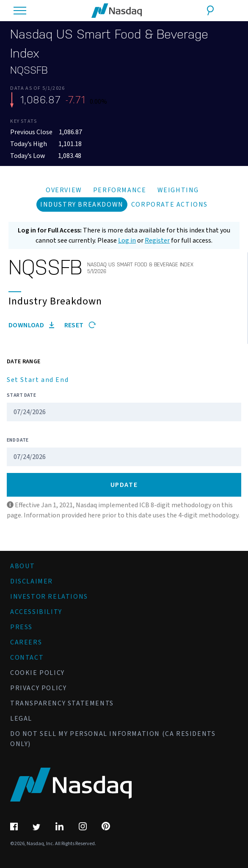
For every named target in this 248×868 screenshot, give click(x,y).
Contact (27, 658)
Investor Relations (49, 597)
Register (157, 240)
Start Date (21, 395)
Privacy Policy (38, 688)
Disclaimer (32, 581)
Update (124, 485)
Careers (26, 642)
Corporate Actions (169, 205)
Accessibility (36, 612)
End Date (18, 440)
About (23, 566)
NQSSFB (29, 70)
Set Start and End (38, 380)
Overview (64, 190)
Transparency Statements (62, 703)
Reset (80, 325)
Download (31, 325)
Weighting (178, 190)
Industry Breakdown (82, 205)
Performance (120, 190)
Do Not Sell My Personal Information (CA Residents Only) (113, 739)
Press (21, 627)
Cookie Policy (37, 673)
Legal (21, 719)
